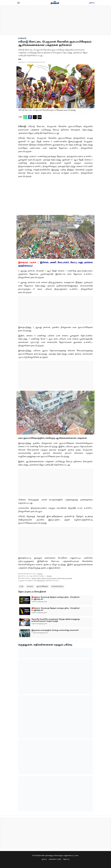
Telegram (54, 578)
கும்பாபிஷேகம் (42, 586)
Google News (69, 578)
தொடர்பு (66, 859)
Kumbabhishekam (57, 586)
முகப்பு (92, 3)
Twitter (39, 578)
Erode (21, 586)
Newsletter (40, 574)
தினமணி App (41, 581)
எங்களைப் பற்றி (55, 859)
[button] (19, 3)
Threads (59, 578)
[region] (55, 20)
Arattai (63, 578)
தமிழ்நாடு (22, 38)
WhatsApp (49, 576)
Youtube (49, 578)
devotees (30, 586)
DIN (20, 59)
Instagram (44, 578)
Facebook (34, 578)
